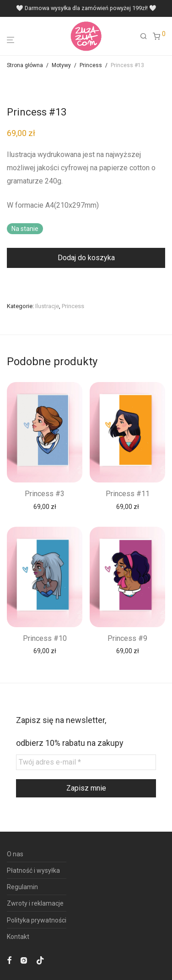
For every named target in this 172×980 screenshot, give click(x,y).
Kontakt (18, 937)
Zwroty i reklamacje (35, 903)
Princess (91, 65)
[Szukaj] (146, 37)
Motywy (61, 65)
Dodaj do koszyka (86, 258)
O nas (15, 854)
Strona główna (25, 65)
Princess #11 (128, 494)
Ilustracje (47, 306)
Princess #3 (45, 494)
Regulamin (22, 887)
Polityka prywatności (37, 920)
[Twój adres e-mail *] (86, 762)
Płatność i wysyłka (33, 870)
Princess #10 (45, 638)
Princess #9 (127, 638)
